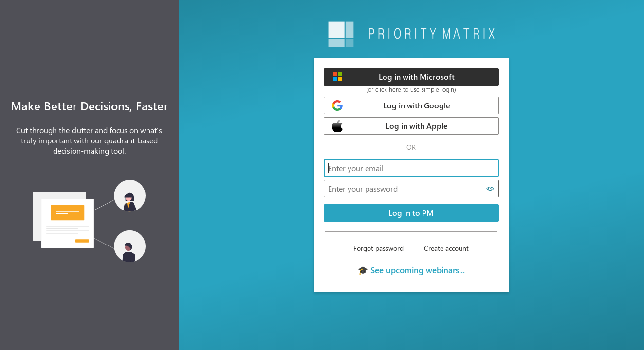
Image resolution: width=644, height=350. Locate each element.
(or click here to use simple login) (411, 89)
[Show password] (490, 189)
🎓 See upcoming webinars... (411, 270)
